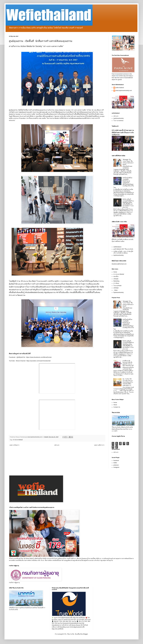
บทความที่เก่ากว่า (99, 445)
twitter (115, 463)
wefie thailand (120, 88)
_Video (115, 290)
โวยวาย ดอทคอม (118, 121)
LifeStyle (116, 288)
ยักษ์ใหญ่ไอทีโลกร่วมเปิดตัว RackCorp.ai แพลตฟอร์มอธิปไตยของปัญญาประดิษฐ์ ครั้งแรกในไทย (124, 183)
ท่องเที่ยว (116, 276)
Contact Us (117, 407)
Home (115, 272)
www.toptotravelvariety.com (124, 91)
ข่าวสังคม (116, 283)
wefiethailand (117, 247)
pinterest (116, 465)
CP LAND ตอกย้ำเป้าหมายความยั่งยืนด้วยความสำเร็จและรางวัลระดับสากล (123, 132)
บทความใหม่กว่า (14, 445)
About (115, 405)
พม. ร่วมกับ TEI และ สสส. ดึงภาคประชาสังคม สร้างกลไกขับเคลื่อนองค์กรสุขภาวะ (128, 382)
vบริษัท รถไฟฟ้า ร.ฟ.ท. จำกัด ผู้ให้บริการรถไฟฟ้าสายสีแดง (123, 252)
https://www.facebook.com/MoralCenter (39, 357)
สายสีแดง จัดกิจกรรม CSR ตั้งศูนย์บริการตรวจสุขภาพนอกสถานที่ (128, 363)
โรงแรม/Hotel (117, 286)
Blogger (85, 634)
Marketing (116, 281)
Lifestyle (116, 279)
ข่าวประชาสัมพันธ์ (18, 440)
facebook (116, 461)
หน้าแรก (57, 445)
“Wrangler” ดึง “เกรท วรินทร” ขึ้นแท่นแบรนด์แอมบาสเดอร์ (128, 162)
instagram (116, 467)
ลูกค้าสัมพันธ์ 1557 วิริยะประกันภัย (123, 249)
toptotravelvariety (118, 118)
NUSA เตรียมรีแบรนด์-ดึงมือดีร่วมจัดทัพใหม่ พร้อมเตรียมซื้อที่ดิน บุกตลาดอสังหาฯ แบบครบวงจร (128, 203)
